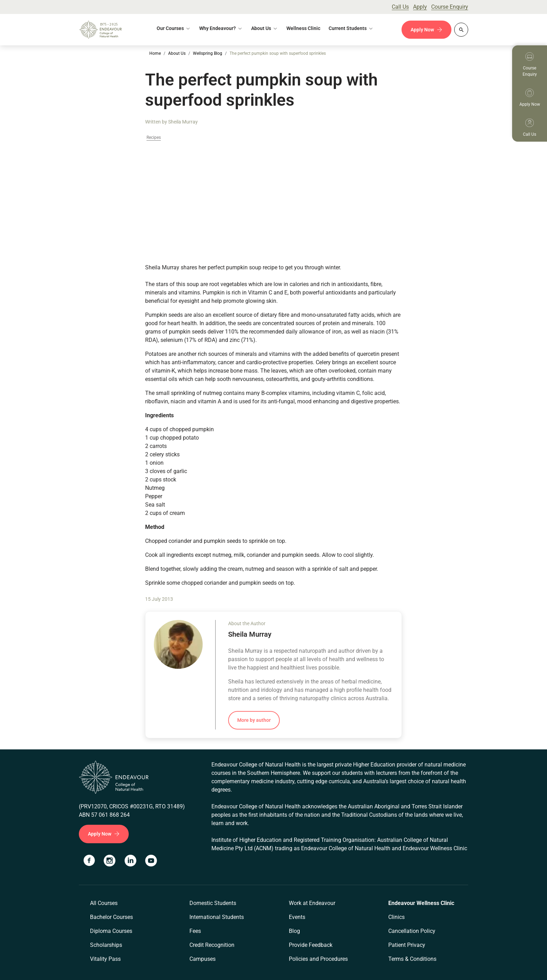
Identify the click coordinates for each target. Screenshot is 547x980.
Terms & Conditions (412, 959)
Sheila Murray (183, 122)
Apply (420, 7)
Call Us (400, 7)
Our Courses (170, 28)
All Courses (104, 903)
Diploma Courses (111, 931)
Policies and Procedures (318, 959)
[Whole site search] (461, 30)
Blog (294, 931)
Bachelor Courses (111, 917)
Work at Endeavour (312, 903)
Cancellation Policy (412, 931)
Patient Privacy (407, 945)
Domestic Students (213, 903)
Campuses (203, 959)
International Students (217, 917)
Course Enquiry (450, 7)
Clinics (396, 917)
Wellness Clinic (303, 28)
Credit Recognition (212, 945)
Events (297, 917)
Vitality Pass (105, 959)
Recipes (154, 138)
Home (155, 53)
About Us (261, 28)
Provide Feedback (311, 945)
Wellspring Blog (208, 53)
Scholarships (106, 945)
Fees (195, 931)
